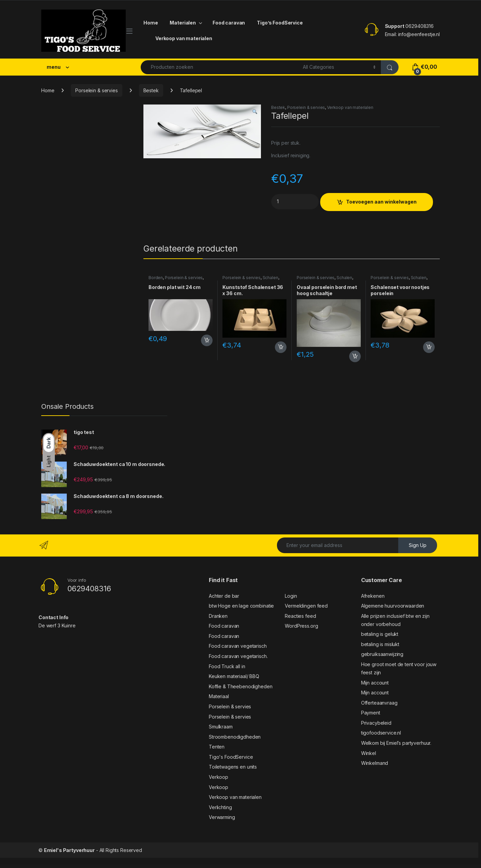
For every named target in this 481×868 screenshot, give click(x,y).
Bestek (151, 90)
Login (291, 596)
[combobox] (220, 67)
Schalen (270, 278)
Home (151, 23)
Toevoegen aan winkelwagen (381, 202)
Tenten (217, 747)
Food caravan (229, 23)
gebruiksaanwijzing (382, 654)
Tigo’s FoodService (280, 23)
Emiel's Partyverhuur (69, 850)
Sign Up (418, 545)
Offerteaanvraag (379, 703)
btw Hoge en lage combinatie (241, 606)
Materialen (183, 23)
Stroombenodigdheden (235, 737)
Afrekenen (373, 596)
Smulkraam (221, 727)
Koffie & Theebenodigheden (241, 686)
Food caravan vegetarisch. (238, 656)
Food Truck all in (227, 666)
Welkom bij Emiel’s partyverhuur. (396, 743)
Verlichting (220, 807)
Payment (371, 713)
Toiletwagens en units (233, 767)
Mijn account (375, 683)
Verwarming (222, 817)
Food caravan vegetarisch (238, 646)
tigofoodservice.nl (381, 733)
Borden (156, 278)
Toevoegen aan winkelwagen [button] (207, 340)
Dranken (218, 616)
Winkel (369, 753)
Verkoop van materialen (184, 38)
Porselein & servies (96, 90)
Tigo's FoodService (231, 757)
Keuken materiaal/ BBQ (234, 676)
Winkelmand (375, 763)
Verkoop (219, 777)
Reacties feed (300, 616)
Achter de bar (224, 596)
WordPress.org (301, 626)
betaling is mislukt (380, 644)
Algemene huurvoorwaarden (393, 606)
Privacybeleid (376, 723)
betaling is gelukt (380, 634)
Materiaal (219, 696)
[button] (255, 112)
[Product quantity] (295, 202)
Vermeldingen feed (306, 606)
